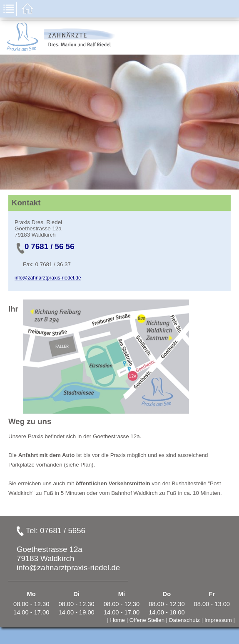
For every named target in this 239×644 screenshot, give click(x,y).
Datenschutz (184, 620)
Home (117, 620)
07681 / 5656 (63, 530)
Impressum (218, 620)
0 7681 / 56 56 (49, 246)
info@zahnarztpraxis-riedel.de (48, 278)
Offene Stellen (147, 620)
